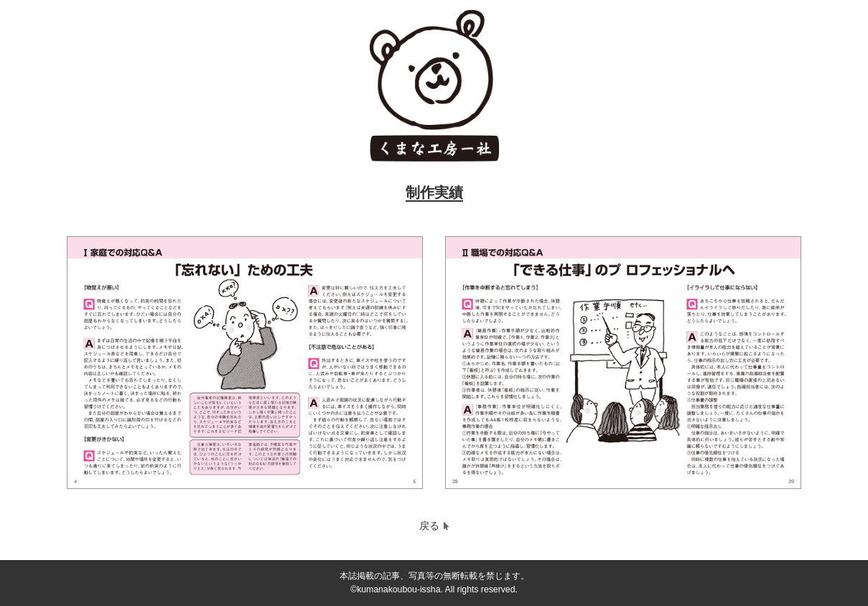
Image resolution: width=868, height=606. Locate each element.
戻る (429, 526)
